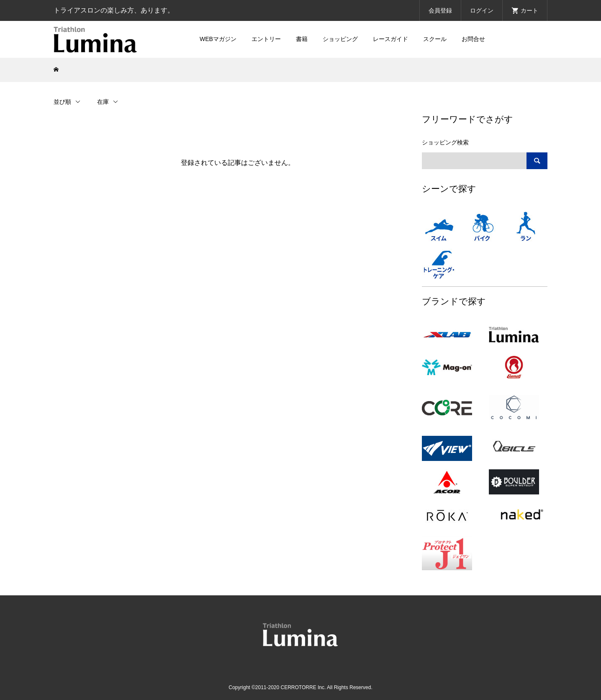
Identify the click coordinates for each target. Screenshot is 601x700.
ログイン (482, 10)
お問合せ (473, 39)
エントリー (266, 39)
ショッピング (340, 39)
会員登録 (440, 10)
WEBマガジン (218, 39)
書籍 (302, 39)
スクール (435, 39)
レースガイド (390, 39)
